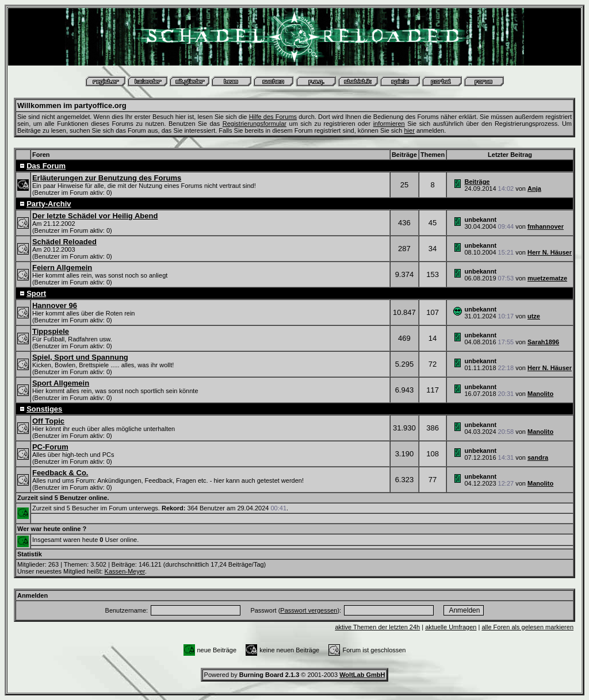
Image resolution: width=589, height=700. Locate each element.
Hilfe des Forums (273, 117)
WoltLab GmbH (362, 675)
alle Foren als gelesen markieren (527, 627)
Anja (534, 189)
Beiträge (477, 182)
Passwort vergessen (309, 610)
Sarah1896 (543, 342)
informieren (389, 124)
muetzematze (547, 278)
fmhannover (546, 226)
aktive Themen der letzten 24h (377, 627)
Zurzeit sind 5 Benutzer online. (63, 498)
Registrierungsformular (255, 124)
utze (534, 316)
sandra (538, 457)
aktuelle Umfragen (451, 627)
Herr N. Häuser (550, 252)
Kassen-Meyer (125, 571)
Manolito (540, 394)
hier (409, 130)
